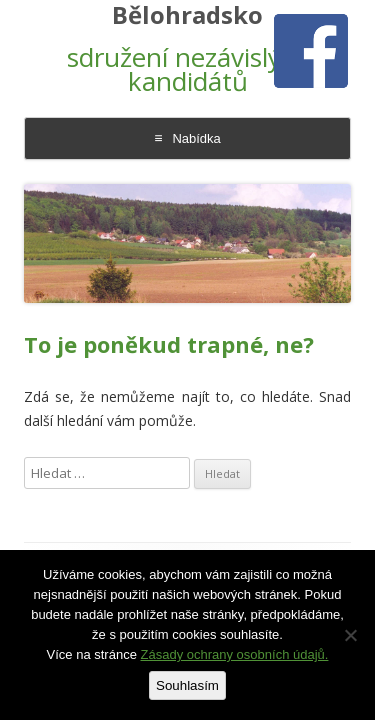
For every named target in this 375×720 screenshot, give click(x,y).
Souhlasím (187, 685)
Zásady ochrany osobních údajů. (235, 654)
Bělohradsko (187, 15)
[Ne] (350, 635)
